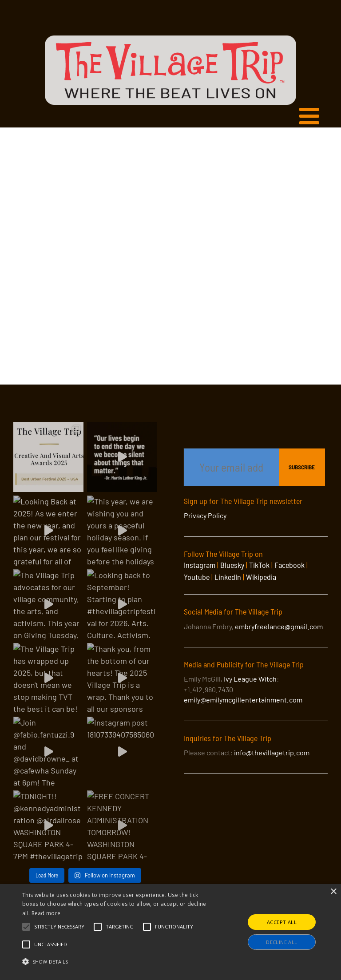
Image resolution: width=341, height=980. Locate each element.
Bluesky (232, 565)
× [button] (333, 892)
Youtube (197, 577)
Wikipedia (261, 577)
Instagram (200, 565)
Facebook (289, 565)
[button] (59, 927)
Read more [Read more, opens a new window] (46, 913)
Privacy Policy (205, 515)
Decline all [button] (282, 942)
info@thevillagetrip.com (272, 752)
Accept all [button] (282, 922)
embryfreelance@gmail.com (279, 626)
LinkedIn (228, 577)
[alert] (170, 932)
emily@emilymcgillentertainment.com (243, 700)
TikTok (259, 565)
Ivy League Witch (250, 679)
